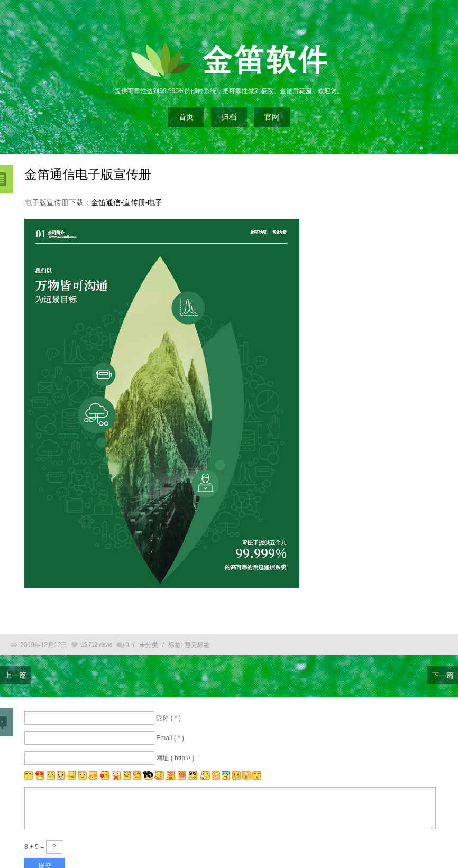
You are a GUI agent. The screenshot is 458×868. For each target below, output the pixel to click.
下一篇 (443, 675)
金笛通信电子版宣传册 (88, 174)
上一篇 (15, 675)
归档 (229, 117)
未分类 (149, 645)
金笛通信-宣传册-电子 (127, 202)
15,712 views (96, 645)
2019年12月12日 (44, 645)
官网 (272, 117)
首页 (186, 117)
